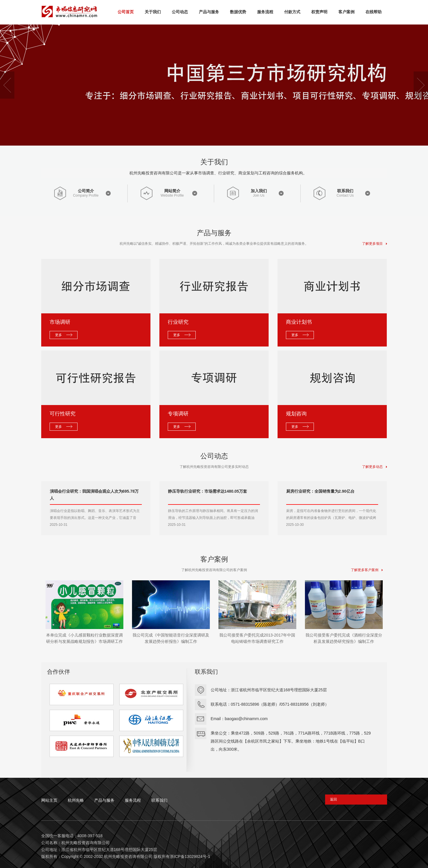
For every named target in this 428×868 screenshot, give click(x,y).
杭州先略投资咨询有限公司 (128, 856)
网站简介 (172, 191)
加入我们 (259, 191)
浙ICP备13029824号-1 (190, 856)
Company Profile (86, 196)
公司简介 (86, 191)
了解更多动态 (374, 467)
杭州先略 (76, 800)
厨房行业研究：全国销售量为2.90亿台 (320, 491)
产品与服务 (104, 800)
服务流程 (133, 800)
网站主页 (49, 800)
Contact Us (345, 196)
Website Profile (172, 196)
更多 (59, 335)
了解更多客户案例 (367, 570)
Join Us (259, 196)
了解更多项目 (374, 244)
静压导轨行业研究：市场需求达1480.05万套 (208, 491)
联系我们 (345, 191)
